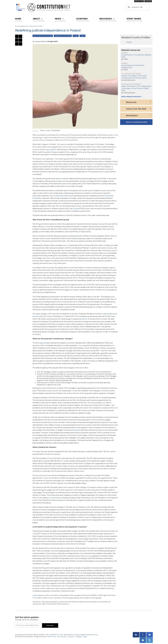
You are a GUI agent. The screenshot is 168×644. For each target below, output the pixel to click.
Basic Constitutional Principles (43, 36)
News (60, 19)
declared (88, 245)
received (76, 209)
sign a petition (51, 149)
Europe (76, 36)
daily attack (47, 275)
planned (97, 152)
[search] (137, 7)
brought (113, 285)
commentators (55, 498)
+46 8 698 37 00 (54, 635)
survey (89, 556)
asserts (58, 179)
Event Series (134, 19)
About (38, 19)
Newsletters (139, 1)
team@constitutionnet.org (88, 635)
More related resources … (132, 97)
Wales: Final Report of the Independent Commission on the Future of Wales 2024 (136, 88)
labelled (55, 400)
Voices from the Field (36, 26)
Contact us (71, 637)
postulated (47, 343)
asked (77, 236)
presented (74, 430)
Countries (82, 19)
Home (18, 19)
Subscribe (148, 1)
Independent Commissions (63, 36)
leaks (88, 287)
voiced (103, 391)
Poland (82, 36)
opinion (84, 319)
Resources (107, 19)
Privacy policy (62, 637)
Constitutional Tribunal (61, 196)
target (35, 290)
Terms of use (52, 637)
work (64, 147)
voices (52, 551)
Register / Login (82, 637)
